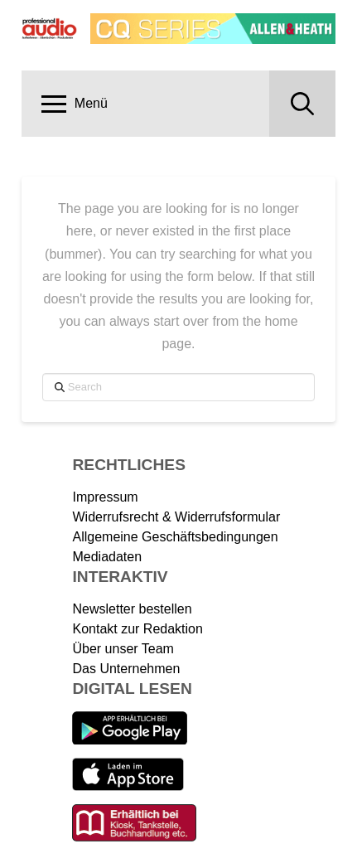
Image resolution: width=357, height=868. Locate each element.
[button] (75, 104)
